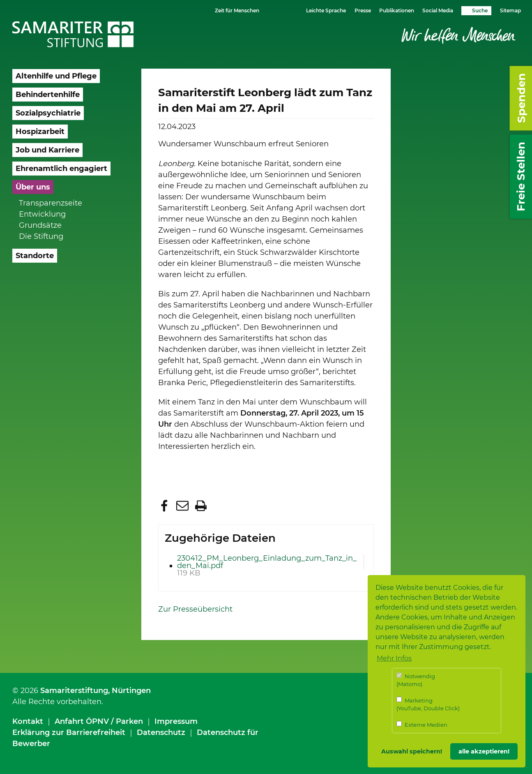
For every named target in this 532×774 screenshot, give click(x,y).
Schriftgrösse (276, 10)
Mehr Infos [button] (394, 658)
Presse (363, 10)
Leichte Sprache (326, 10)
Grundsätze (40, 225)
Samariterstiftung (74, 691)
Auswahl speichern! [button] (412, 751)
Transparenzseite (51, 203)
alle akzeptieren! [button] (484, 751)
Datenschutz (161, 732)
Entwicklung (42, 214)
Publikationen (397, 10)
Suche (480, 10)
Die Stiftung (41, 236)
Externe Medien (422, 724)
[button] (165, 506)
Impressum (176, 721)
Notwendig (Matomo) (416, 680)
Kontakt (28, 721)
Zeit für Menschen (237, 10)
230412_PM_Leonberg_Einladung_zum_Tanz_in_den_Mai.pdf (267, 562)
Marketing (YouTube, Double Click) (428, 704)
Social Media (438, 10)
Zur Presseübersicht (195, 609)
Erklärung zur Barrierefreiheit (69, 732)
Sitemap (510, 10)
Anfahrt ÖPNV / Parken (99, 721)
